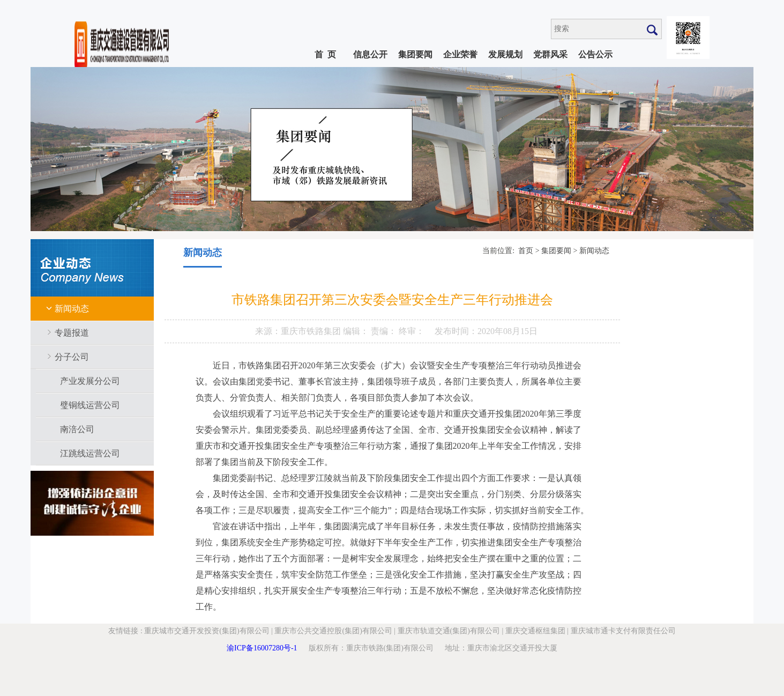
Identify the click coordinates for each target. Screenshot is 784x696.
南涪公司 (77, 429)
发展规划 (505, 54)
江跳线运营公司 (90, 453)
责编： (385, 331)
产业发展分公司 (90, 381)
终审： (412, 331)
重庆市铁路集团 (312, 331)
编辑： (357, 331)
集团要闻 (415, 54)
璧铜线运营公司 (90, 405)
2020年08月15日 (507, 331)
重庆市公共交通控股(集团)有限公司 (333, 631)
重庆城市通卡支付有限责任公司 (623, 631)
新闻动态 (72, 309)
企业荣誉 (460, 54)
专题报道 (72, 333)
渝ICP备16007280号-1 (262, 648)
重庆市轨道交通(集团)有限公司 (449, 631)
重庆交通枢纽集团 (535, 631)
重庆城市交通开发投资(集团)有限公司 (207, 631)
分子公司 (72, 357)
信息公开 (370, 54)
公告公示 (595, 54)
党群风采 (550, 54)
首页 (526, 251)
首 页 (325, 54)
